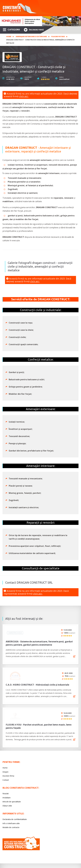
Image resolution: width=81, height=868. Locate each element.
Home (9, 36)
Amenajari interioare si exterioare (31, 36)
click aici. (24, 96)
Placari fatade (58, 36)
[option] (40, 21)
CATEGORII (11, 29)
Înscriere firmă (34, 29)
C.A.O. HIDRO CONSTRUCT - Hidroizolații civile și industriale (37, 683)
